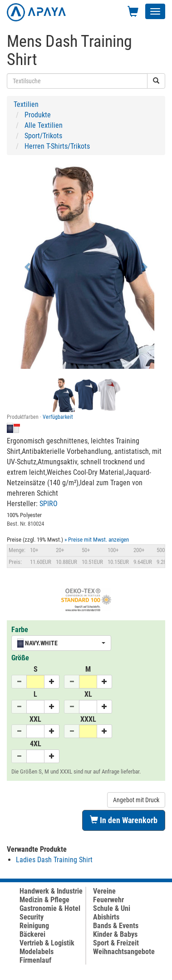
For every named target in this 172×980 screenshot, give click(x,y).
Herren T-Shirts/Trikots (57, 146)
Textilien (26, 104)
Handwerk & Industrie (51, 891)
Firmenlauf (35, 960)
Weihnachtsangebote (124, 952)
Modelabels (37, 952)
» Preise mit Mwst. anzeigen (97, 540)
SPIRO (49, 504)
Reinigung (34, 926)
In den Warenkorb (124, 820)
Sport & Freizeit (116, 943)
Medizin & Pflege (44, 900)
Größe (20, 658)
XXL (35, 719)
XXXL (88, 719)
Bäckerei (32, 934)
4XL (36, 744)
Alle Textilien (44, 125)
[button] (28, 266)
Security (32, 917)
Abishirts (106, 917)
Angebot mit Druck (136, 800)
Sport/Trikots (43, 136)
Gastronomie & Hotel (50, 908)
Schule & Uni (112, 908)
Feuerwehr (108, 900)
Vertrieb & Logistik (47, 943)
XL (88, 694)
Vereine (104, 891)
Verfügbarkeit (58, 417)
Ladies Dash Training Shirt (54, 860)
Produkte (38, 115)
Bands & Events (116, 926)
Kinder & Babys (115, 934)
